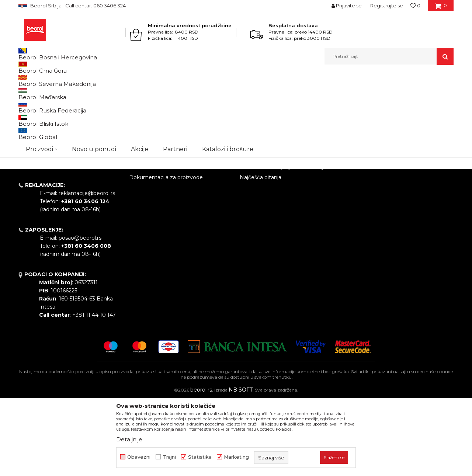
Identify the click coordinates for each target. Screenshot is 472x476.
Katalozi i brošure (151, 243)
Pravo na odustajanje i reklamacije (283, 243)
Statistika (200, 457)
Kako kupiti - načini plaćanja (275, 222)
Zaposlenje (143, 222)
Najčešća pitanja (261, 253)
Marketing (236, 457)
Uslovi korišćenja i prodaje (272, 191)
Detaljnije (129, 439)
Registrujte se (387, 6)
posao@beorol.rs (80, 314)
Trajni (169, 457)
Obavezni (139, 457)
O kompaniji (144, 191)
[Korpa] (441, 8)
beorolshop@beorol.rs (87, 225)
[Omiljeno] (415, 6)
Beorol (25, 81)
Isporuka (251, 233)
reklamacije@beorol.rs (87, 269)
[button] (389, 56)
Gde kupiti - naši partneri (160, 233)
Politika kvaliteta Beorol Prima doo (173, 202)
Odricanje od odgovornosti (274, 202)
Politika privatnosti (263, 212)
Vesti (135, 212)
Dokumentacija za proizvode (166, 253)
